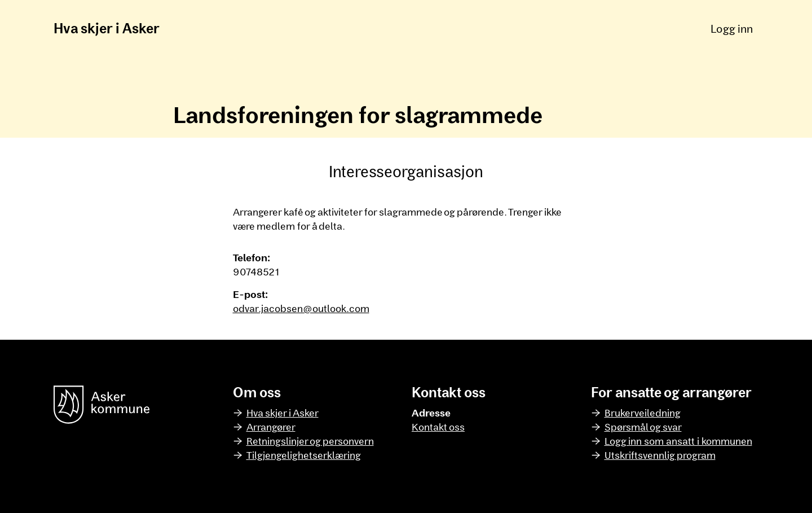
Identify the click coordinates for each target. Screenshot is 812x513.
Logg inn (732, 28)
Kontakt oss (438, 427)
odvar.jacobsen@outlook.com (301, 308)
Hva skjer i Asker (107, 28)
